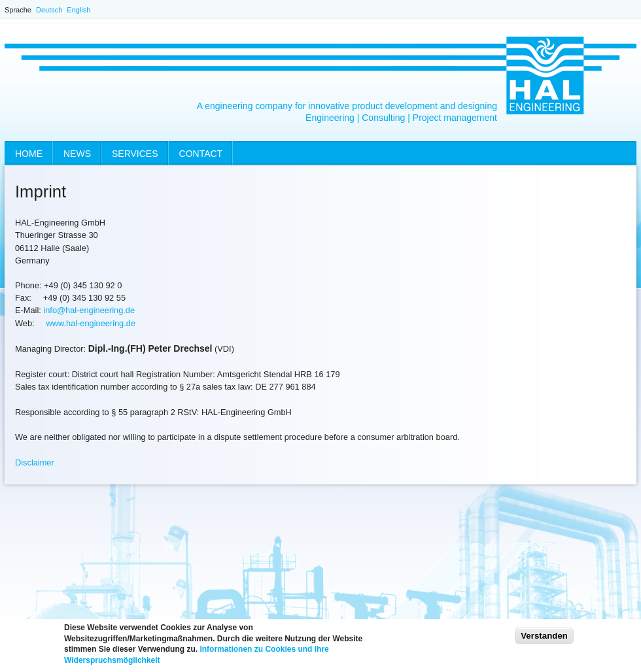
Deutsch (49, 10)
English (78, 10)
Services (135, 154)
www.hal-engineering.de (91, 323)
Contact (201, 154)
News (77, 154)
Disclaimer (35, 462)
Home (29, 154)
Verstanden (544, 640)
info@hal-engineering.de (89, 310)
